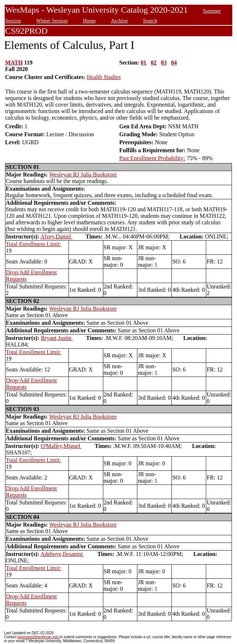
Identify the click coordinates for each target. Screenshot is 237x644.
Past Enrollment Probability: (152, 158)
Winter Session (52, 21)
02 (154, 63)
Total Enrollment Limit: (34, 244)
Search (150, 21)
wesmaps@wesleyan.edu (38, 637)
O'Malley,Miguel (61, 446)
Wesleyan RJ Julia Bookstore (83, 174)
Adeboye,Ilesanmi (63, 554)
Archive (119, 21)
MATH (14, 63)
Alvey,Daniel (57, 236)
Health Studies (104, 77)
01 (144, 63)
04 (174, 63)
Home (89, 21)
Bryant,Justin (57, 338)
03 (164, 63)
